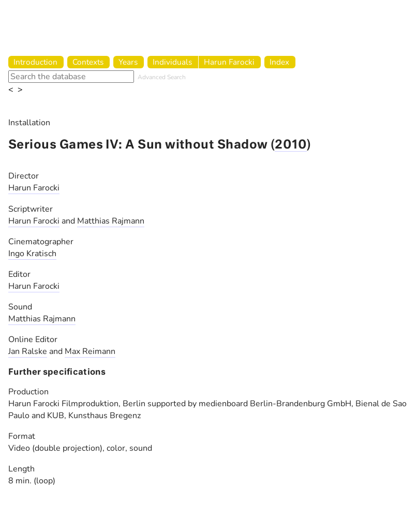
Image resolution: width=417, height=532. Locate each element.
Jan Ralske (28, 351)
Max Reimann (90, 351)
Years (128, 62)
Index (279, 62)
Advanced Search (162, 77)
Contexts (88, 62)
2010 (291, 145)
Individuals (172, 62)
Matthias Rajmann (111, 221)
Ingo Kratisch (32, 254)
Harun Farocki (229, 62)
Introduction (35, 62)
